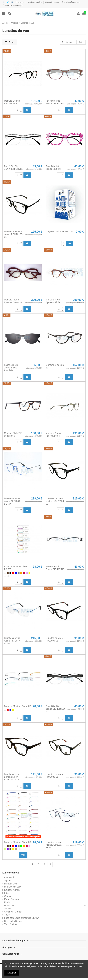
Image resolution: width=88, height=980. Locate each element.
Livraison (21, 2)
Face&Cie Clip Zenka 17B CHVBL (13, 168)
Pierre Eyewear (12, 899)
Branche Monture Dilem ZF (17, 842)
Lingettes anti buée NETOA (59, 232)
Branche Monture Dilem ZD (18, 706)
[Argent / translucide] (8, 576)
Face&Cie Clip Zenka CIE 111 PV (55, 102)
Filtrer (10, 42)
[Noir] (10, 573)
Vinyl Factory (11, 924)
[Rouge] (13, 573)
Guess (7, 896)
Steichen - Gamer (13, 912)
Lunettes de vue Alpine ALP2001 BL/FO (54, 845)
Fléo (6, 893)
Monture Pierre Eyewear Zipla (53, 301)
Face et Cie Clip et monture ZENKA (22, 918)
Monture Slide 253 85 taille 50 (13, 434)
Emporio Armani (12, 890)
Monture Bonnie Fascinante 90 (12, 102)
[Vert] (21, 846)
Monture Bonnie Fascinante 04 (54, 434)
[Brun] (8, 573)
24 (81, 42)
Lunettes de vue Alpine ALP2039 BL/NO (12, 501)
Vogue (7, 909)
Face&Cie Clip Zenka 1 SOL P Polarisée (12, 368)
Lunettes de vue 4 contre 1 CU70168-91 (13, 234)
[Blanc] (5, 573)
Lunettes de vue (11, 873)
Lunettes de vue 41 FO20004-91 (55, 639)
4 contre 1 (9, 877)
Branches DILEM (13, 887)
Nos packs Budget (13, 921)
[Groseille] (24, 573)
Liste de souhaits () (12, 5)
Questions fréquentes (71, 2)
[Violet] (8, 849)
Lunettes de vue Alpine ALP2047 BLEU (12, 641)
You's (7, 915)
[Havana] (16, 849)
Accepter (12, 973)
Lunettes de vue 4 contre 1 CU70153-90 (55, 501)
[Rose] (27, 573)
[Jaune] (29, 573)
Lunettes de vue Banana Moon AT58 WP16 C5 (12, 777)
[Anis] (5, 849)
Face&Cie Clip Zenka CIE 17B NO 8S (55, 709)
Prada (7, 902)
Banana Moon (11, 884)
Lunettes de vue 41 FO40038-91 (55, 775)
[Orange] (21, 573)
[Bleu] (16, 573)
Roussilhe (9, 905)
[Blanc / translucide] (5, 576)
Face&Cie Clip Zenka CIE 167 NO (55, 568)
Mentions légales (35, 2)
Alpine (7, 880)
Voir (23, 855)
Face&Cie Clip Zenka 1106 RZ (54, 168)
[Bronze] (10, 849)
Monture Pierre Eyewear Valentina (13, 301)
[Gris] (18, 573)
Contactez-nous (52, 2)
